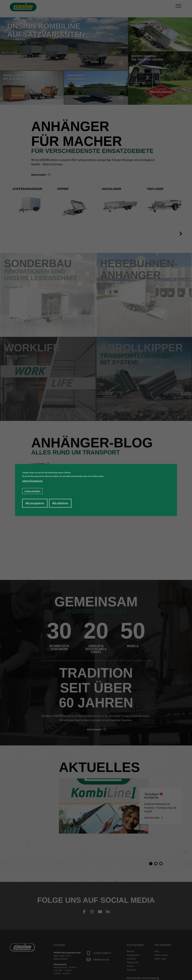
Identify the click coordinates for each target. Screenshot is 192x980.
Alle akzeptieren (35, 503)
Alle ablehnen (60, 503)
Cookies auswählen (32, 491)
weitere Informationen (32, 481)
